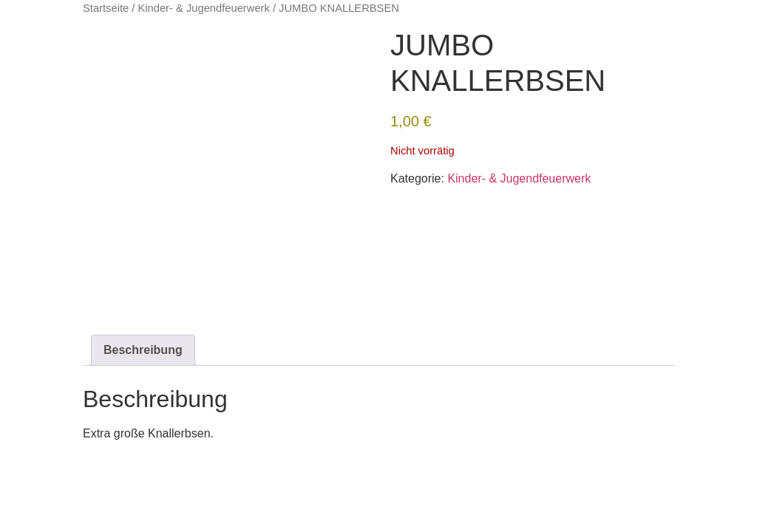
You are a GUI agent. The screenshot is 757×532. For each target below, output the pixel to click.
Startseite (106, 8)
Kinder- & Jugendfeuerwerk (203, 8)
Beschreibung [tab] (143, 350)
